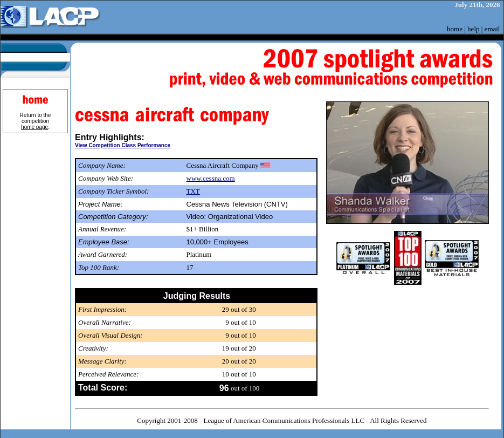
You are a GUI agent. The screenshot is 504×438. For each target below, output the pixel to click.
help (473, 29)
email (492, 29)
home (455, 29)
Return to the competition (36, 121)
